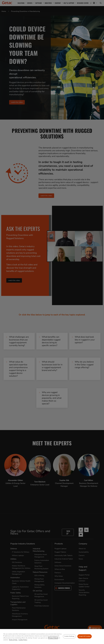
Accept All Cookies (85, 636)
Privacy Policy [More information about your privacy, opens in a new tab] (53, 638)
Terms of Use (13, 640)
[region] (52, 637)
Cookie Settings (69, 636)
